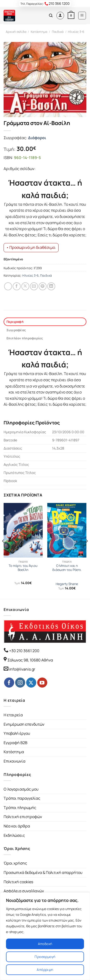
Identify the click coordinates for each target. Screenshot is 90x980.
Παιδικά (58, 32)
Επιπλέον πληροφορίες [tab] (25, 338)
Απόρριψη (45, 970)
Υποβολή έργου (17, 733)
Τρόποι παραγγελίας (22, 798)
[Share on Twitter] (25, 286)
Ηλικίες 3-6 (76, 32)
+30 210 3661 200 (24, 651)
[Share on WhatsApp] (8, 286)
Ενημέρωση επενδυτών (24, 724)
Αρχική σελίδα (16, 32)
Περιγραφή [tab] (15, 322)
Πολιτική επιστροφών (23, 817)
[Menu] (82, 16)
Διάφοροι (37, 138)
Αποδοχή (45, 944)
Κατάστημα (39, 32)
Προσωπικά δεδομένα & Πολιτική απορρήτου (43, 872)
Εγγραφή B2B (15, 743)
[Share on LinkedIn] (51, 286)
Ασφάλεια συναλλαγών (24, 891)
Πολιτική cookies (18, 882)
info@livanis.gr (22, 669)
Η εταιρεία (13, 715)
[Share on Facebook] (17, 286)
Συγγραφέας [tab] (16, 330)
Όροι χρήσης (15, 863)
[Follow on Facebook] (9, 683)
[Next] (87, 551)
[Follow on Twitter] (31, 683)
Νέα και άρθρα (17, 826)
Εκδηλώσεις (14, 835)
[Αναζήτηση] (51, 16)
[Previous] (3, 551)
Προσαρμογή (45, 957)
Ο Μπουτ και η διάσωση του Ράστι (67, 568)
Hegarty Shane (67, 584)
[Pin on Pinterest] (43, 286)
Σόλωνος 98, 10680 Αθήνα (30, 660)
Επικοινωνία (15, 761)
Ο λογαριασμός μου (21, 789)
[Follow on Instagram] (20, 683)
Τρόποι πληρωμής (20, 808)
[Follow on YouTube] (42, 683)
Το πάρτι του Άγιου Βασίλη (23, 568)
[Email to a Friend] (34, 286)
